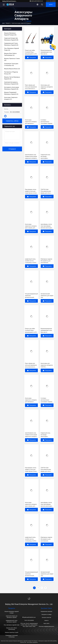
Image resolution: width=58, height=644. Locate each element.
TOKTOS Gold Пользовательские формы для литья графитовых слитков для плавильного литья (47, 193)
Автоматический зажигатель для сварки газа (47, 296)
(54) (10, 34)
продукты (8, 23)
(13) (12, 69)
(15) (11, 49)
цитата (50, 5)
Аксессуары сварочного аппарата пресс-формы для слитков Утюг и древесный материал (31, 228)
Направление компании (46, 611)
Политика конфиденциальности (46, 626)
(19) (11, 73)
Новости (46, 620)
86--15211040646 (51, 1)
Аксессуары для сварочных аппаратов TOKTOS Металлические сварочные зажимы (47, 89)
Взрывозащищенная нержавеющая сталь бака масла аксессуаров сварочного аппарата (46, 54)
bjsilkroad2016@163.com (36, 1)
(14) (10, 54)
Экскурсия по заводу (46, 614)
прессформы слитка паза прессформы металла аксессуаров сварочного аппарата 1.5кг (47, 228)
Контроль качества (46, 617)
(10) (11, 65)
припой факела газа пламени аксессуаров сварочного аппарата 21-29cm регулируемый (31, 158)
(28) (11, 39)
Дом (3, 23)
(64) (11, 83)
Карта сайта (46, 623)
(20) (11, 44)
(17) (11, 98)
